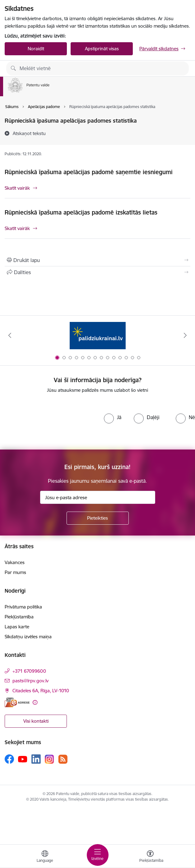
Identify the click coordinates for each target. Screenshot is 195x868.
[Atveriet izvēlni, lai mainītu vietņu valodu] (45, 857)
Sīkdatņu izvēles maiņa (28, 637)
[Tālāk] (185, 335)
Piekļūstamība (19, 617)
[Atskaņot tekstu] (29, 133)
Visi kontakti (36, 721)
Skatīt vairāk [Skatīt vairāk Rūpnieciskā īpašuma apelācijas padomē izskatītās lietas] (17, 228)
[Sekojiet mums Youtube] (23, 759)
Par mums (15, 572)
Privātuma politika (23, 607)
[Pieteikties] (98, 518)
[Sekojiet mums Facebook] (9, 759)
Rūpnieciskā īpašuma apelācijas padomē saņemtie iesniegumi (89, 172)
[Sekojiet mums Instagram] (49, 759)
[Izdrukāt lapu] (97, 260)
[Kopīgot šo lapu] (97, 272)
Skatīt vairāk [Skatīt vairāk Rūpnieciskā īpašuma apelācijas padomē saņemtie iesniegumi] (17, 188)
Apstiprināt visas (102, 49)
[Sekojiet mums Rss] (63, 759)
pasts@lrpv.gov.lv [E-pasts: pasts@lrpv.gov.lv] (30, 681)
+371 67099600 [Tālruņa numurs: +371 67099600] (29, 671)
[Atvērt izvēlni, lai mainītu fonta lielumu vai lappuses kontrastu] (150, 857)
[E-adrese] (17, 702)
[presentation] (52, 422)
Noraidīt (36, 49)
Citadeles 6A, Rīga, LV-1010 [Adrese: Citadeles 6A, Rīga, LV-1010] (41, 691)
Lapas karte (17, 627)
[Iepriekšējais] (10, 335)
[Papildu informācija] (35, 702)
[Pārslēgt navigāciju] (98, 855)
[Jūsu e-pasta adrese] (98, 497)
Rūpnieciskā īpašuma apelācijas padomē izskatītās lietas (81, 212)
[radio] (113, 417)
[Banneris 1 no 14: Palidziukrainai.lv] (98, 335)
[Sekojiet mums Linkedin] (36, 759)
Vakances (15, 562)
